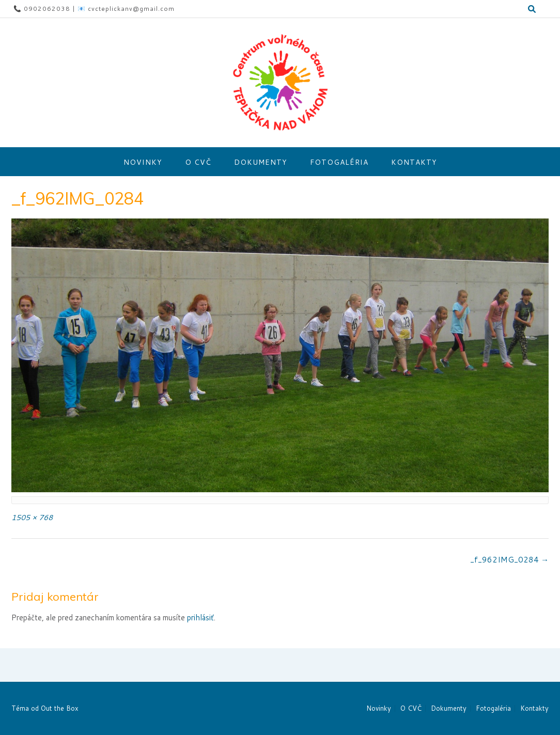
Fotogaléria (339, 162)
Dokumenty (261, 162)
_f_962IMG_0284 (509, 560)
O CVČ (198, 162)
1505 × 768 (32, 517)
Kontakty (414, 162)
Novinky (143, 162)
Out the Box (60, 708)
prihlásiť (200, 617)
